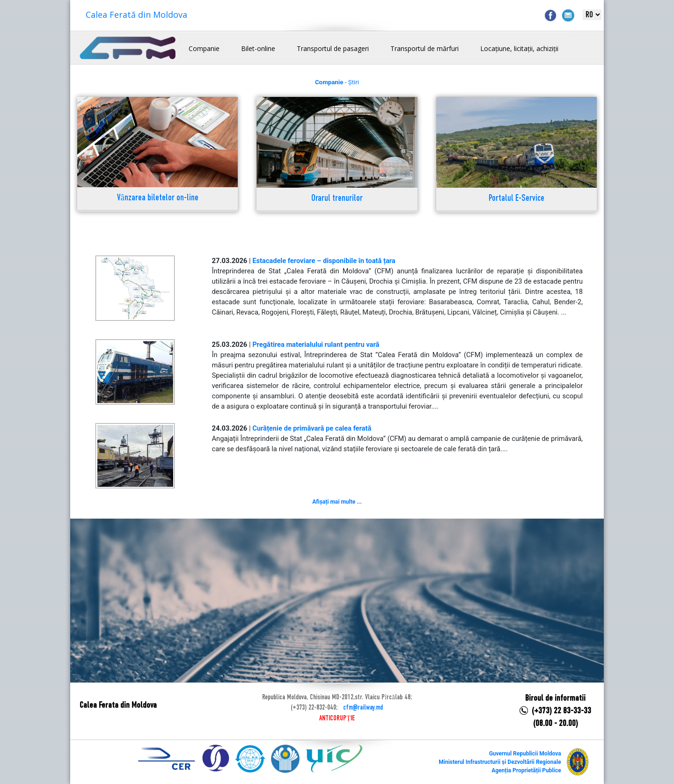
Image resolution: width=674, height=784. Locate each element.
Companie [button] (204, 48)
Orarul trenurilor (337, 199)
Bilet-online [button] (258, 48)
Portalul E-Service (516, 199)
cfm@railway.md (363, 708)
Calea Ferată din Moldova (136, 15)
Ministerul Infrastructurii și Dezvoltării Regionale (500, 762)
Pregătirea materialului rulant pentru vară (316, 344)
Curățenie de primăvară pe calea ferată (312, 428)
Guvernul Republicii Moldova (525, 754)
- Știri (337, 82)
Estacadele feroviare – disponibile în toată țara (324, 261)
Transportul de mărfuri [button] (425, 48)
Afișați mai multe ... (337, 502)
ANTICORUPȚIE (337, 718)
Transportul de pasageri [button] (333, 48)
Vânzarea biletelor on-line (158, 198)
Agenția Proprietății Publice (526, 770)
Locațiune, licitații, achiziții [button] (519, 48)
